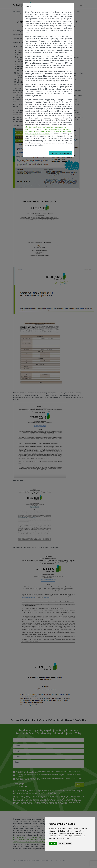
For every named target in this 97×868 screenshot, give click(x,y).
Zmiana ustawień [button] (65, 843)
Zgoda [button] (53, 843)
